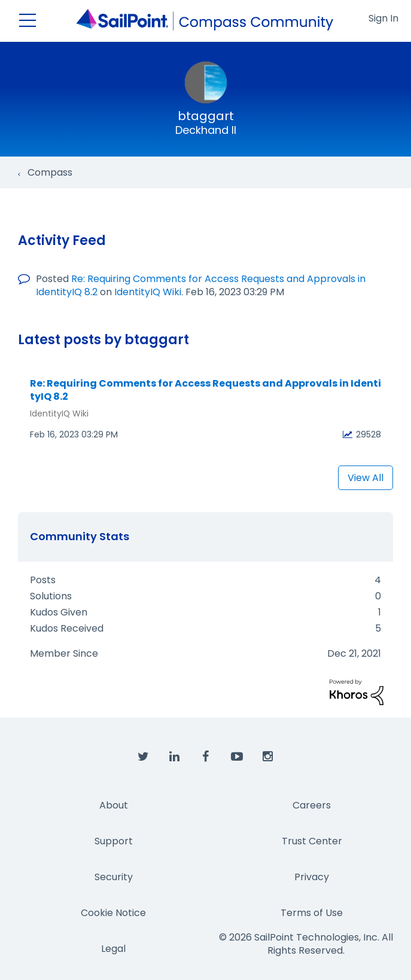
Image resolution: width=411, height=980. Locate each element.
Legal (113, 949)
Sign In (383, 18)
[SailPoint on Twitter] (144, 757)
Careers (312, 805)
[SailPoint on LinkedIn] (175, 757)
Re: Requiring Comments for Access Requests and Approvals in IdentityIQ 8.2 (205, 391)
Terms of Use (312, 913)
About (114, 805)
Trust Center (312, 841)
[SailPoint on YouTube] (237, 757)
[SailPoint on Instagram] (268, 757)
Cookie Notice (113, 913)
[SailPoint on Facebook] (206, 757)
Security (114, 877)
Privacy (312, 877)
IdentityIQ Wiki (148, 292)
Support (114, 841)
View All (366, 478)
